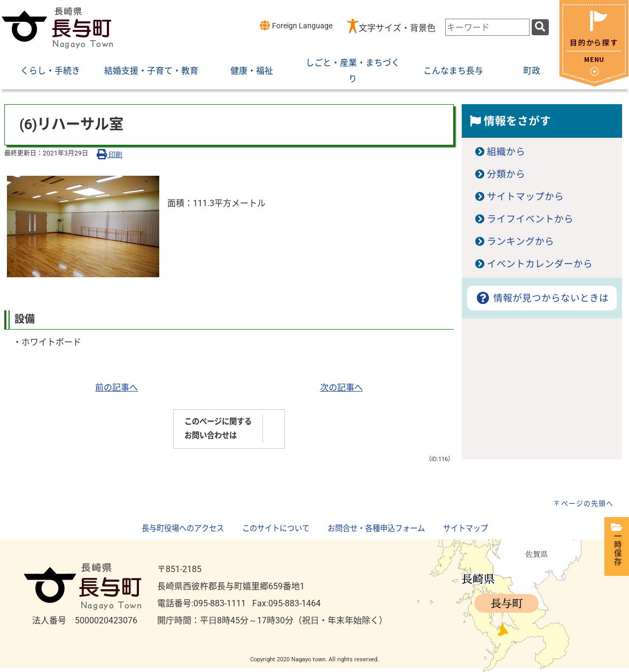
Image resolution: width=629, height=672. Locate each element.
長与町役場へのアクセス (183, 529)
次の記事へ (341, 388)
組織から (506, 152)
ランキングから (521, 241)
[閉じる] (594, 84)
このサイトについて (276, 529)
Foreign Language (296, 25)
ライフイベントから (530, 219)
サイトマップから (525, 197)
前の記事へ (117, 388)
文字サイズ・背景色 (397, 28)
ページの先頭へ (587, 503)
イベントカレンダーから (540, 264)
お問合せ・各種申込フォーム (376, 529)
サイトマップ (465, 529)
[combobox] (487, 27)
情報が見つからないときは (542, 298)
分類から (506, 174)
